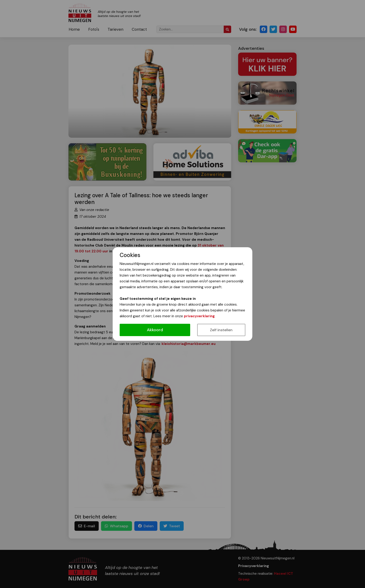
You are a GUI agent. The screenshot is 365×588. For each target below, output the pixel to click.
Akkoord (155, 330)
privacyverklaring (199, 316)
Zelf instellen (221, 330)
